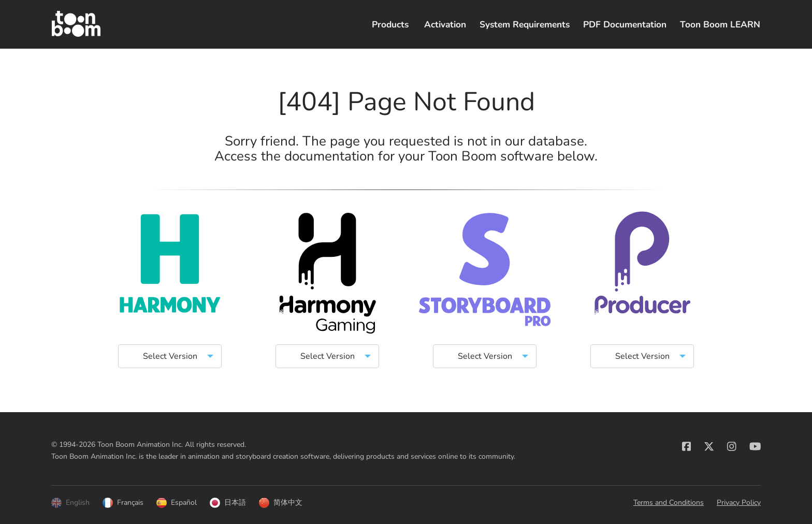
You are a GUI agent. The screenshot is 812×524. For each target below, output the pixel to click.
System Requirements (525, 24)
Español (177, 503)
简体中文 (281, 503)
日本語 (228, 503)
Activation (445, 24)
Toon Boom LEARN (720, 24)
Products (390, 24)
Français (123, 503)
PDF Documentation (625, 24)
